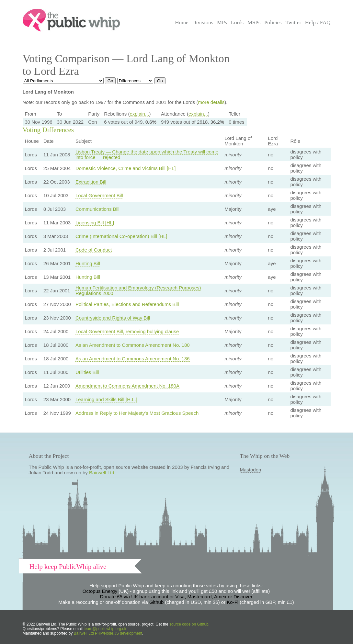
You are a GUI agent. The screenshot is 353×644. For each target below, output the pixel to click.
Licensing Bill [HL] (95, 223)
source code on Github (189, 624)
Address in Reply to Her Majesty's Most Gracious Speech (137, 413)
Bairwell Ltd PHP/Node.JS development (108, 633)
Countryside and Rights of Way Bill (113, 318)
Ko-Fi (233, 602)
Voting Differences (48, 130)
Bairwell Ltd (102, 473)
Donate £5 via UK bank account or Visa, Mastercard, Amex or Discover (176, 597)
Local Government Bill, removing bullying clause (127, 331)
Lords (237, 23)
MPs (222, 23)
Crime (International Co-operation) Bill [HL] (121, 236)
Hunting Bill (88, 263)
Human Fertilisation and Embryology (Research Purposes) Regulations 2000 (138, 290)
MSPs (254, 23)
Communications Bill (97, 209)
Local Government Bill (99, 195)
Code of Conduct (94, 250)
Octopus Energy (100, 591)
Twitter (293, 23)
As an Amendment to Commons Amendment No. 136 (133, 359)
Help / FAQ (318, 23)
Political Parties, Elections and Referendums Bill (127, 304)
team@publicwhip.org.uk (105, 629)
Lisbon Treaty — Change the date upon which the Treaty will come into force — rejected (147, 154)
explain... (139, 114)
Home (182, 23)
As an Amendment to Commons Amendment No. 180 (133, 345)
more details (211, 102)
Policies (273, 23)
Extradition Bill (91, 182)
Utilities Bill (87, 372)
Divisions (203, 23)
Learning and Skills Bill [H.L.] (106, 399)
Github (156, 602)
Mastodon (251, 470)
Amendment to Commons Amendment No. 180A (127, 386)
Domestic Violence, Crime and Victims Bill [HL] (126, 168)
